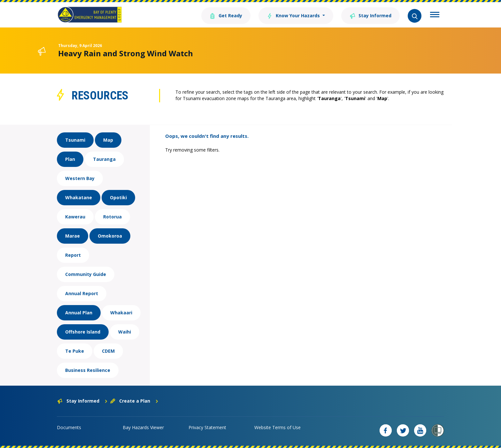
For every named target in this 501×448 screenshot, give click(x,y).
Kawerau (75, 217)
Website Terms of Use (277, 427)
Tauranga (104, 159)
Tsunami (75, 140)
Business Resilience (88, 370)
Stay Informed (370, 15)
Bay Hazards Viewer (143, 427)
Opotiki (118, 197)
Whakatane (79, 197)
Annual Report (82, 293)
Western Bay (80, 178)
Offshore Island (83, 332)
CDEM (108, 351)
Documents (69, 427)
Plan (70, 159)
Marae (73, 236)
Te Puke (75, 351)
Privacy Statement (207, 427)
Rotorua (112, 217)
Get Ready (226, 15)
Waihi (125, 332)
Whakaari (121, 313)
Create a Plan (134, 401)
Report (73, 255)
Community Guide (86, 274)
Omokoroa (110, 236)
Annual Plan (79, 313)
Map (108, 140)
